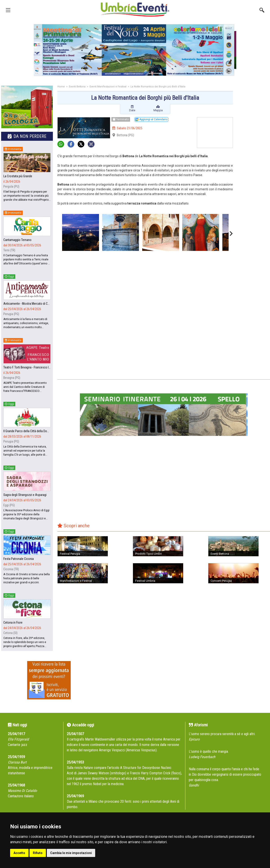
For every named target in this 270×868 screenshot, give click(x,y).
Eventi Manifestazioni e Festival (108, 87)
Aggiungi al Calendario (151, 119)
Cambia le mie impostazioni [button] (71, 853)
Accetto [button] (19, 853)
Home (61, 87)
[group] (135, 50)
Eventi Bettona (77, 87)
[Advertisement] (253, 157)
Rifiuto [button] (38, 853)
